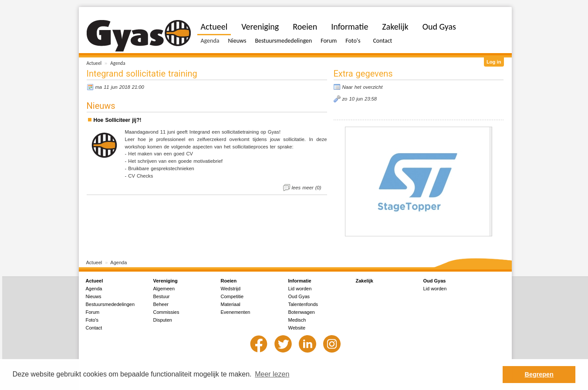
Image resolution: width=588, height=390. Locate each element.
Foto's (353, 41)
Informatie (350, 27)
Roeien (305, 27)
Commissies (166, 312)
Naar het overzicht (363, 87)
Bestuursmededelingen (283, 41)
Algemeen (164, 289)
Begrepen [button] (539, 374)
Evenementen (236, 312)
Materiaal (231, 304)
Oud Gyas (439, 27)
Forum (329, 41)
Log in (494, 62)
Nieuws (237, 41)
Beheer (161, 304)
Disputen (163, 320)
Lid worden (300, 289)
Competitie (232, 296)
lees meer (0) (307, 188)
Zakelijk (395, 27)
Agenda (118, 63)
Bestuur (162, 296)
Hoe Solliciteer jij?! (118, 120)
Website (297, 328)
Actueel (94, 63)
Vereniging (260, 27)
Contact (382, 41)
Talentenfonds (303, 304)
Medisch (297, 320)
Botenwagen (302, 312)
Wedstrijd (231, 289)
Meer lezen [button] (272, 374)
